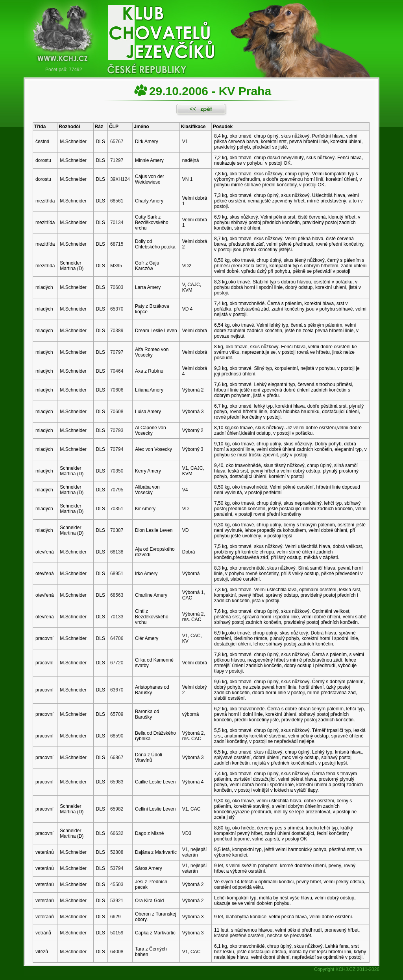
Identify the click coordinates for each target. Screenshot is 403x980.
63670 (117, 690)
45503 (117, 884)
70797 (117, 352)
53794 (117, 868)
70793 (117, 430)
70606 (117, 390)
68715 (117, 244)
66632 (117, 833)
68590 (117, 736)
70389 (117, 331)
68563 (117, 595)
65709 (117, 714)
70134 (117, 222)
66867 (117, 758)
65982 (117, 809)
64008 (117, 952)
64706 (117, 638)
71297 (117, 160)
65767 (117, 142)
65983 (117, 782)
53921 (117, 901)
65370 (117, 309)
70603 (117, 287)
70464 (117, 371)
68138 (117, 552)
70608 (117, 412)
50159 (117, 933)
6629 (116, 917)
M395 (116, 266)
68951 (117, 574)
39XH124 (120, 179)
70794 (117, 449)
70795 (117, 490)
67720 (117, 663)
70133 (117, 617)
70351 (117, 509)
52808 (117, 852)
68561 (117, 201)
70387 (117, 530)
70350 (117, 471)
